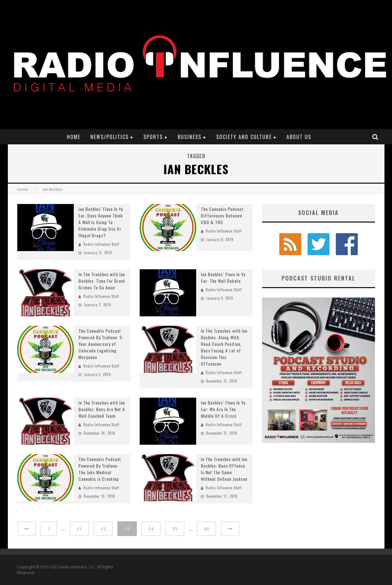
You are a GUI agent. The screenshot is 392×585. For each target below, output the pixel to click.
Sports (153, 137)
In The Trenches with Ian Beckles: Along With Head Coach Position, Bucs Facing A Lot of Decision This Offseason (224, 347)
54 (151, 529)
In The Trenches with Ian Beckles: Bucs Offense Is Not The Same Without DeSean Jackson (224, 469)
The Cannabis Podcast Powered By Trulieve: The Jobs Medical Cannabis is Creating (100, 469)
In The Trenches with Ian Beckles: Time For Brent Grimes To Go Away (102, 281)
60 (207, 529)
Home (74, 137)
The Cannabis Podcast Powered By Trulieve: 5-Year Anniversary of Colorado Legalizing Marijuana (101, 344)
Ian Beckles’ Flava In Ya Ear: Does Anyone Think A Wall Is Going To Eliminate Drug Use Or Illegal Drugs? (101, 222)
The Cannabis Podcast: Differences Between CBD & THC (223, 215)
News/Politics (110, 137)
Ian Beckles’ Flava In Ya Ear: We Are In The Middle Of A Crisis (223, 409)
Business (190, 137)
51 (79, 529)
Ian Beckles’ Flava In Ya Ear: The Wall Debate (223, 277)
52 (103, 529)
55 (175, 529)
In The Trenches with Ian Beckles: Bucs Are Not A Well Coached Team (102, 409)
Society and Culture (244, 137)
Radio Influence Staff (101, 244)
